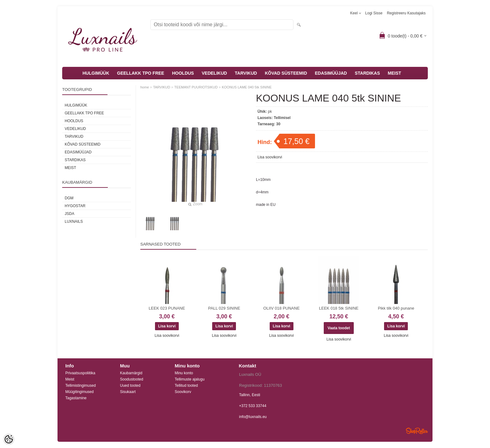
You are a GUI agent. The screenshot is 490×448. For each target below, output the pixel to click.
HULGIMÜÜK (96, 73)
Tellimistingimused (80, 386)
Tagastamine (76, 398)
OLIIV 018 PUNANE (282, 308)
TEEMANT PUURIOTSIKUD (196, 87)
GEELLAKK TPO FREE (141, 73)
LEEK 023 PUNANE (167, 308)
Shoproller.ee (417, 431)
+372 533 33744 (253, 406)
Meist (70, 379)
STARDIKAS (367, 73)
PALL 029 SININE (224, 308)
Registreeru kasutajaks (406, 13)
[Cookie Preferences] (9, 439)
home (145, 87)
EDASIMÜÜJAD (331, 73)
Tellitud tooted (186, 386)
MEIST (395, 73)
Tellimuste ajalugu (190, 379)
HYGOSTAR (75, 206)
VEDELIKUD (214, 73)
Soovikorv (183, 392)
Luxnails (74, 222)
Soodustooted (132, 379)
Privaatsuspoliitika (80, 373)
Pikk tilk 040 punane (396, 308)
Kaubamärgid (131, 373)
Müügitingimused (80, 392)
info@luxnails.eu (253, 417)
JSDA (70, 214)
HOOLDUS (183, 73)
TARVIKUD (246, 73)
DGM (69, 198)
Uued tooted (130, 386)
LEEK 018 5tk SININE (339, 308)
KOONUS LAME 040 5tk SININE (247, 87)
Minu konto (184, 373)
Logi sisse (374, 13)
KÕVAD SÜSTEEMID (286, 73)
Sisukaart (128, 392)
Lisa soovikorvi (270, 157)
